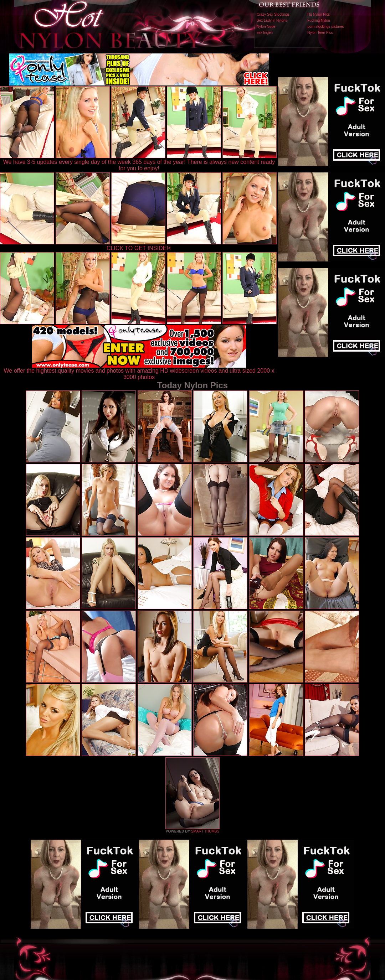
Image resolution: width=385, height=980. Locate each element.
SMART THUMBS (205, 831)
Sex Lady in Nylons (272, 20)
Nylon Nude (266, 27)
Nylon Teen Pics (320, 33)
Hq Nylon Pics (319, 14)
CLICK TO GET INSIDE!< (139, 248)
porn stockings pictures (325, 27)
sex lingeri (265, 33)
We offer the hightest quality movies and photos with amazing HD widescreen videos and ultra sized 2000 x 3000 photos (139, 371)
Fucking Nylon (319, 20)
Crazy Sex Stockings (273, 14)
